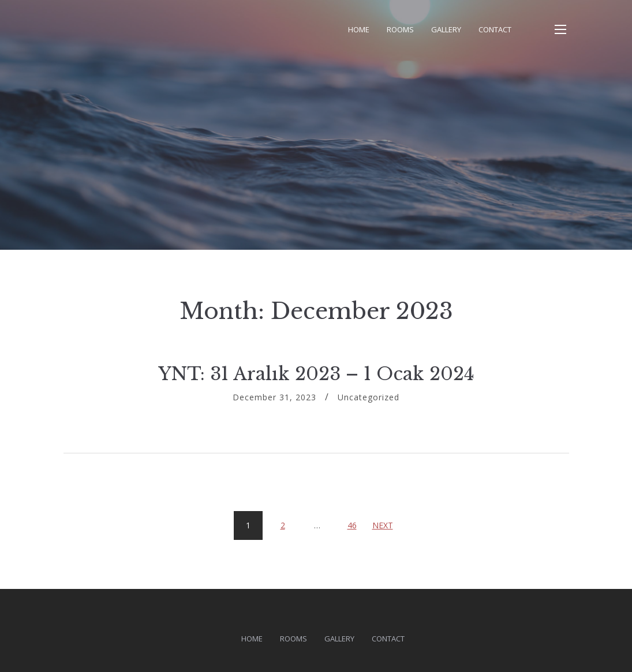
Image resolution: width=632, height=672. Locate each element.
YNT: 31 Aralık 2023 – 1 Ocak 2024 (316, 374)
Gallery (446, 29)
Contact (495, 29)
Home (359, 29)
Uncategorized (369, 397)
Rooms (400, 29)
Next (383, 525)
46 (356, 521)
